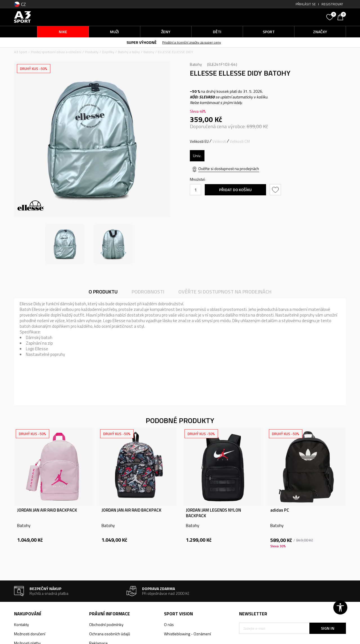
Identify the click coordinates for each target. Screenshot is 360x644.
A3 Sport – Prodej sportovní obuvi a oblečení (48, 52)
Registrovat (332, 4)
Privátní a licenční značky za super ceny (198, 42)
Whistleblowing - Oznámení (187, 634)
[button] (281, 17)
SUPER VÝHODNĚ (148, 42)
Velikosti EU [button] (199, 141)
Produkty (92, 52)
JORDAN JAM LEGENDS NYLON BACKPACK (213, 513)
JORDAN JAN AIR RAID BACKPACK (47, 510)
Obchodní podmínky (106, 624)
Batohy (149, 52)
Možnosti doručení (30, 634)
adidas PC (280, 510)
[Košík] (342, 17)
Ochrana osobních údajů (110, 634)
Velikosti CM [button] (240, 141)
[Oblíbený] (330, 17)
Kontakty (22, 624)
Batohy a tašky (129, 52)
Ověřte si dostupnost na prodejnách (229, 169)
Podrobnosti (148, 292)
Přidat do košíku (235, 190)
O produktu (103, 292)
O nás (169, 624)
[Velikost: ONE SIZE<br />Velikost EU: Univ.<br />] (197, 156)
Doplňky (108, 52)
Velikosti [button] (219, 141)
